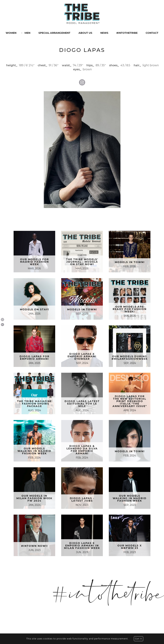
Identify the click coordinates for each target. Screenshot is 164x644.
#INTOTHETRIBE (127, 33)
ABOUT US (85, 33)
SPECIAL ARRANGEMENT (54, 33)
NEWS (104, 33)
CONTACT (152, 33)
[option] (82, 150)
